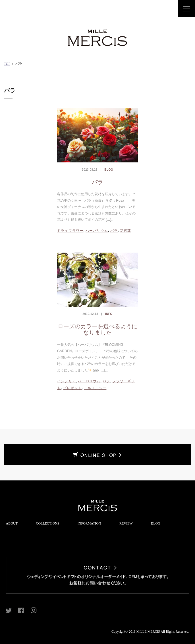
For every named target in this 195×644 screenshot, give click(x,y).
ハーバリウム (97, 231)
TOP (7, 64)
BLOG (109, 170)
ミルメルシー (95, 388)
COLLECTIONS (47, 523)
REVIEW (126, 523)
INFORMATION (89, 523)
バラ (97, 182)
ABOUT (12, 523)
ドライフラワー (70, 231)
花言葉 (126, 231)
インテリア (67, 381)
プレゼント (72, 388)
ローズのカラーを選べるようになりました (97, 330)
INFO (109, 314)
